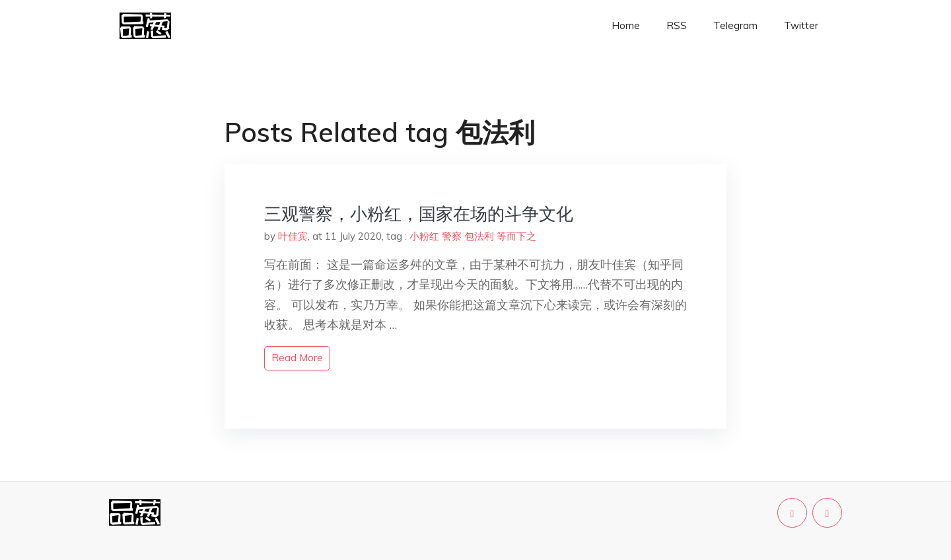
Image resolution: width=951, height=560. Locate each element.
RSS (677, 25)
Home (626, 25)
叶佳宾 (293, 236)
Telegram (735, 25)
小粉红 (424, 236)
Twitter (801, 25)
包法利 (479, 236)
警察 (452, 236)
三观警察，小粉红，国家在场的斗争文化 (419, 214)
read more (297, 358)
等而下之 (516, 236)
